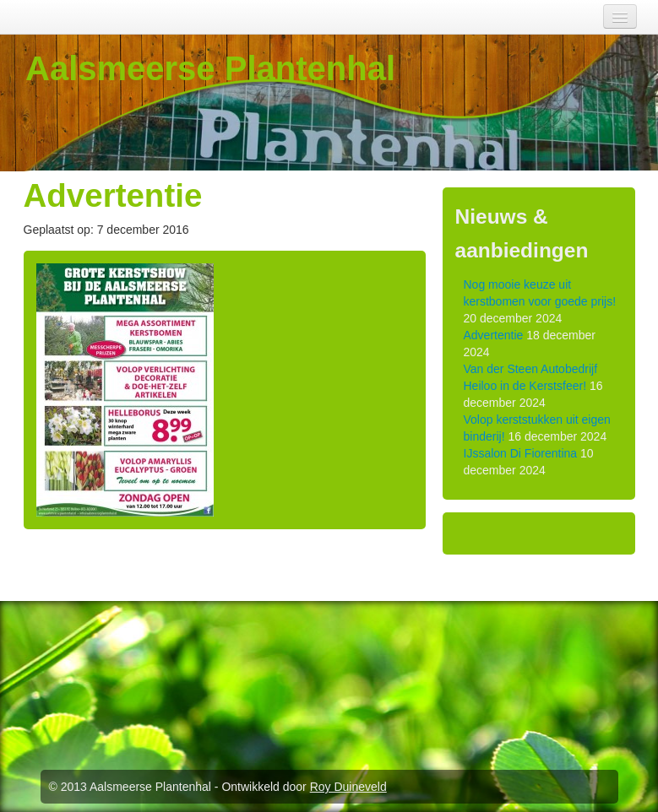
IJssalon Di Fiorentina (521, 453)
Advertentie (494, 335)
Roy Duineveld (348, 787)
